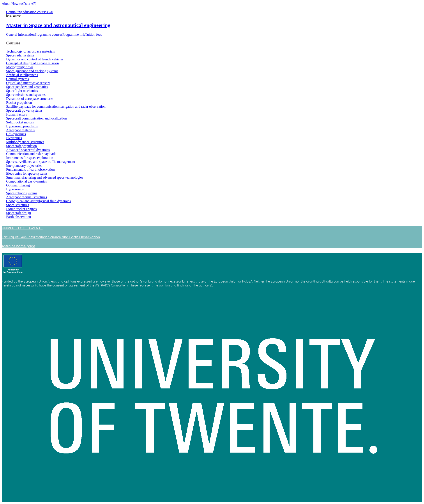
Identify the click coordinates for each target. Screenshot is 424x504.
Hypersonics (15, 189)
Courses (13, 43)
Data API (30, 4)
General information (20, 34)
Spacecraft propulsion (21, 146)
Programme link (74, 34)
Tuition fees (93, 34)
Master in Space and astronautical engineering (58, 25)
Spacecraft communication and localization (36, 118)
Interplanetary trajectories (24, 166)
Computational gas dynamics (26, 181)
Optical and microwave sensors (28, 83)
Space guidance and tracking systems (32, 71)
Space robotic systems (22, 193)
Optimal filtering (18, 185)
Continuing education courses (27, 12)
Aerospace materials (20, 130)
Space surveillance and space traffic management (41, 162)
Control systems (18, 79)
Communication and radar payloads (31, 154)
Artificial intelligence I (22, 75)
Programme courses (49, 34)
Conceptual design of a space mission (32, 63)
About (6, 4)
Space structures (18, 205)
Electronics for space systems (27, 173)
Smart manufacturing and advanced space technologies (45, 177)
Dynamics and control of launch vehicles (35, 59)
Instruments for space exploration (30, 158)
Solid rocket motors (20, 122)
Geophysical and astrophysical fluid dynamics (38, 201)
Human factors (17, 114)
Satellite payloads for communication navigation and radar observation (56, 106)
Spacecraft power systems (24, 110)
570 (50, 12)
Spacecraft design (19, 213)
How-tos (17, 4)
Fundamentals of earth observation (30, 169)
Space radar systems (20, 55)
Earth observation (19, 217)
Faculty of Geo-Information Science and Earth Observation (51, 237)
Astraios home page (19, 246)
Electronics (14, 138)
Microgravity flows (20, 67)
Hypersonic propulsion (22, 126)
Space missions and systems (26, 95)
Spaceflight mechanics (22, 91)
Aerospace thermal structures (27, 197)
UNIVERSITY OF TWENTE (22, 228)
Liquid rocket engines (21, 209)
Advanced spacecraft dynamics (28, 150)
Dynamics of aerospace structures (30, 99)
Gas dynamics (16, 134)
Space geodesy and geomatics (27, 87)
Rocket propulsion (19, 103)
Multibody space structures (25, 142)
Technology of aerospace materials (30, 51)
